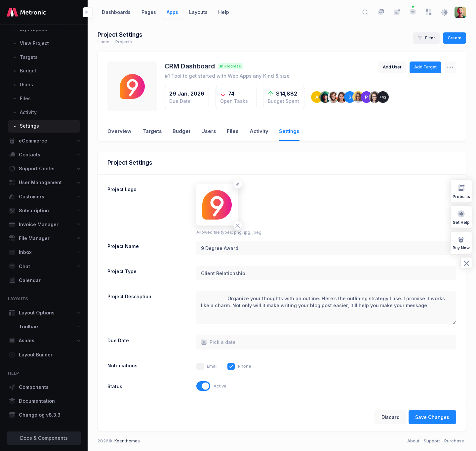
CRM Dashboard (190, 66)
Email (212, 366)
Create (455, 38)
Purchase (454, 441)
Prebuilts (461, 191)
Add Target (425, 67)
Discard (391, 417)
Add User (392, 67)
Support (432, 441)
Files (233, 131)
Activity (259, 131)
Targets (152, 131)
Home (103, 42)
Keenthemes (127, 441)
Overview (119, 131)
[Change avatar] (238, 184)
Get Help (461, 217)
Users (209, 131)
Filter (426, 38)
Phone (245, 366)
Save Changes (432, 417)
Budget (181, 131)
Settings (289, 131)
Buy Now (461, 243)
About (413, 441)
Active (220, 386)
